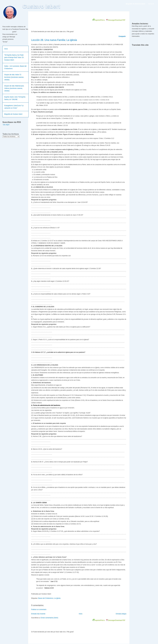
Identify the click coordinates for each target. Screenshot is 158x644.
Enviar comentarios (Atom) (49, 618)
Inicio (6, 49)
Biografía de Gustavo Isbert (13, 114)
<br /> (59, 24)
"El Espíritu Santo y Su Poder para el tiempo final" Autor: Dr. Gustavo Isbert (14, 58)
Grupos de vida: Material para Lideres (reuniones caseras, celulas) (14, 88)
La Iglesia (57, 598)
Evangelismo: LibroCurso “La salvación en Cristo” (14, 107)
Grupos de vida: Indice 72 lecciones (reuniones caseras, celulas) (14, 77)
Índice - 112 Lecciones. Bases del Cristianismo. (15, 67)
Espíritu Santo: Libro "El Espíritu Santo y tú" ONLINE (15, 98)
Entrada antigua (121, 614)
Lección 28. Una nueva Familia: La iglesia (54, 40)
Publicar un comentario (39, 609)
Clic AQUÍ (6, 125)
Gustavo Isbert (41, 6)
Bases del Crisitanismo (46, 598)
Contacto (151, 4)
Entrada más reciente (38, 614)
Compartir (122, 36)
